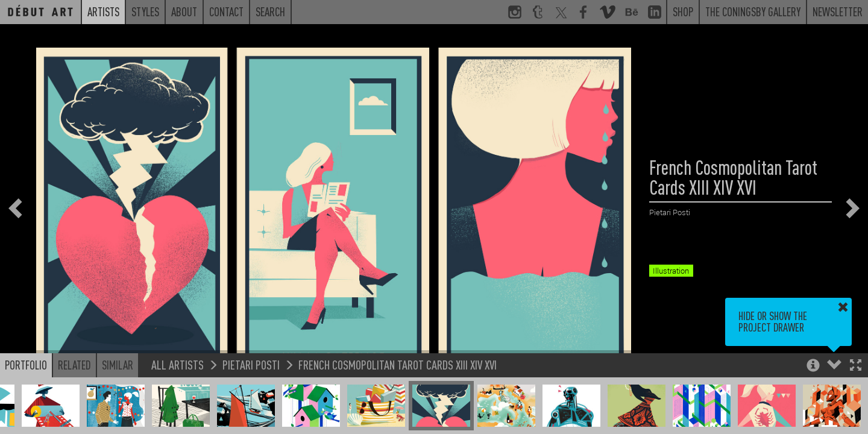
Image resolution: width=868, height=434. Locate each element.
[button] (856, 366)
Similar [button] (118, 365)
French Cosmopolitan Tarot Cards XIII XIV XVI (398, 364)
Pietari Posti (251, 364)
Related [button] (74, 365)
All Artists (178, 364)
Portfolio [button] (26, 365)
